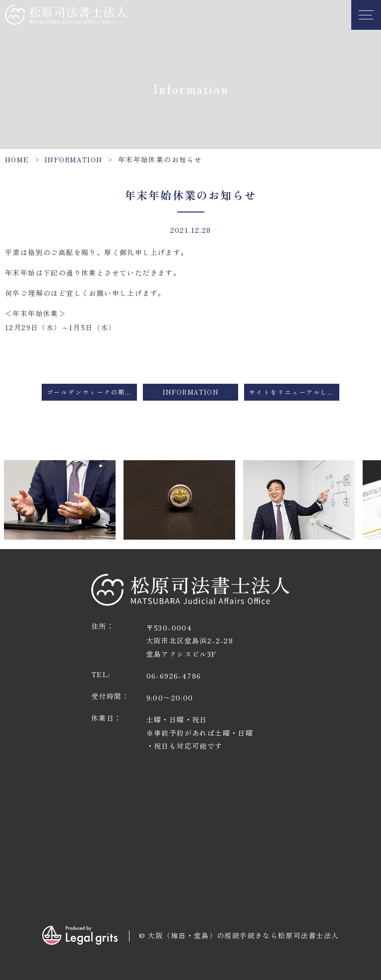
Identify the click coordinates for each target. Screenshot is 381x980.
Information (73, 159)
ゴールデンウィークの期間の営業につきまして (92, 392)
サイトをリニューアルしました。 (294, 392)
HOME (17, 159)
